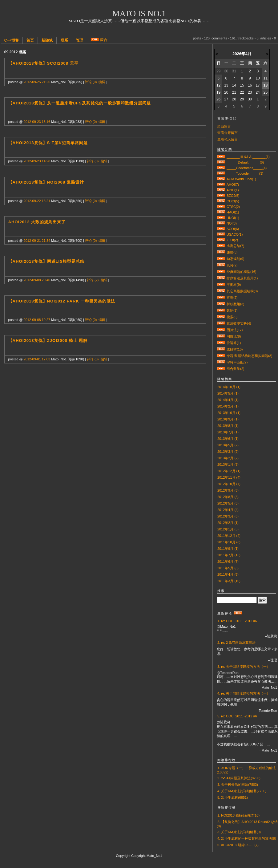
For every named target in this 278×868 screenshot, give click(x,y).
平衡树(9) (234, 285)
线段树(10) (235, 349)
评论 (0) (91, 82)
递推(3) (232, 252)
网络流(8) (234, 336)
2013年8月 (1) (228, 426)
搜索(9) (232, 317)
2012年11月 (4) (229, 477)
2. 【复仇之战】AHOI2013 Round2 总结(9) (247, 824)
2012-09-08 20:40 (37, 280)
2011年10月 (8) (229, 542)
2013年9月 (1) (228, 419)
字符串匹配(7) (237, 362)
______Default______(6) (245, 162)
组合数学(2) (235, 369)
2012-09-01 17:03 (37, 359)
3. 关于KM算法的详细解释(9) (239, 832)
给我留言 (224, 126)
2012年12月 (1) (229, 471)
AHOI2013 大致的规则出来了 (37, 222)
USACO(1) (235, 234)
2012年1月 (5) (228, 529)
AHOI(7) (233, 185)
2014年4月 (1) (228, 400)
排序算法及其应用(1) (242, 278)
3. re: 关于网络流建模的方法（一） (244, 667)
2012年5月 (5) (228, 503)
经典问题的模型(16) (241, 272)
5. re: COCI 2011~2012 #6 (237, 716)
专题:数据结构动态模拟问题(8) (249, 356)
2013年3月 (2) (228, 452)
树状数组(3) (235, 304)
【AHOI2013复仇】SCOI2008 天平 (43, 63)
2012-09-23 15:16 (37, 122)
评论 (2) (93, 280)
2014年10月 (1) (229, 387)
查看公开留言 (228, 133)
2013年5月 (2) (228, 445)
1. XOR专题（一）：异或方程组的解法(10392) (246, 770)
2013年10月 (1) (229, 413)
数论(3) (232, 310)
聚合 (104, 40)
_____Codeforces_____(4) (247, 168)
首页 (30, 40)
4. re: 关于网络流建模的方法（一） (244, 693)
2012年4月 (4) (228, 510)
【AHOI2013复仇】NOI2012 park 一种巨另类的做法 (62, 301)
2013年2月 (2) (228, 458)
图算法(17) (235, 330)
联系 (64, 40)
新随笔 (47, 40)
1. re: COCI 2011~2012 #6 (237, 621)
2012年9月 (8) (228, 490)
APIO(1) (233, 190)
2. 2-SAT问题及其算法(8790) (239, 778)
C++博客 (12, 40)
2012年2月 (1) (228, 523)
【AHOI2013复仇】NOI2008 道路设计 (46, 182)
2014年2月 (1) (228, 406)
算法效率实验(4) (239, 323)
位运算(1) (234, 343)
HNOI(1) (233, 218)
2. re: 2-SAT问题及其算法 (236, 643)
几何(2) (232, 265)
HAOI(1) (233, 212)
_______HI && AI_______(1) (248, 157)
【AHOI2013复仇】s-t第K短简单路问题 (48, 143)
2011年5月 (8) (228, 568)
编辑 (102, 82)
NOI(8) (232, 223)
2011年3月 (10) (229, 581)
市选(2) (232, 298)
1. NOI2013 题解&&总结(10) (238, 815)
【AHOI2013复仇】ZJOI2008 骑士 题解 (48, 341)
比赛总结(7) (235, 246)
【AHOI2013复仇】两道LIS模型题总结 (46, 261)
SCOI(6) (233, 229)
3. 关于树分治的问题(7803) (238, 785)
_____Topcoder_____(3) (245, 173)
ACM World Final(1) (241, 179)
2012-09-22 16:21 (37, 201)
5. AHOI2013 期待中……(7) (238, 845)
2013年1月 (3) (228, 464)
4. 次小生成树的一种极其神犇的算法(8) (247, 838)
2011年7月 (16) (229, 555)
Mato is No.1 (139, 14)
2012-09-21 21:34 (37, 241)
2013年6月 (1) (228, 439)
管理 (79, 40)
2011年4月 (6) (228, 574)
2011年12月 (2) (229, 536)
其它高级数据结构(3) (242, 291)
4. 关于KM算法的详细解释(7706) (242, 791)
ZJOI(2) (232, 240)
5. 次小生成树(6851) (233, 797)
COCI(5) (233, 201)
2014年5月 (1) (228, 393)
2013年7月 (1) (228, 432)
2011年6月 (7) (228, 562)
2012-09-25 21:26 (37, 82)
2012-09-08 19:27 (37, 320)
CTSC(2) (233, 207)
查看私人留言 (228, 139)
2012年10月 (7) (229, 484)
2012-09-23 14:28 (37, 161)
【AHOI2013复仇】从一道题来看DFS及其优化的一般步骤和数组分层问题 (80, 103)
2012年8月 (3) (228, 497)
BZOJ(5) (233, 196)
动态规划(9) (235, 259)
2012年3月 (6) (228, 516)
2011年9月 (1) (228, 549)
